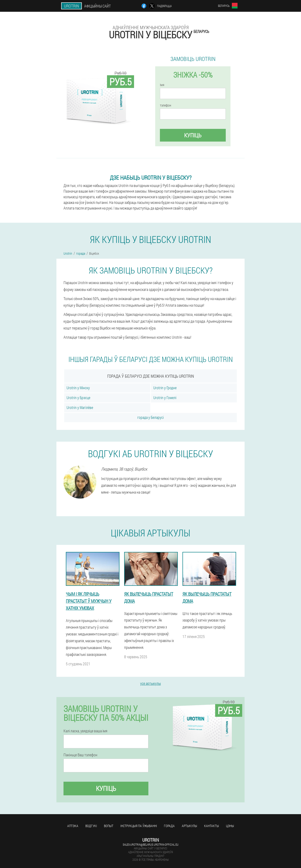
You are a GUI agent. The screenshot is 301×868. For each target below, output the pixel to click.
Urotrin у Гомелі (165, 398)
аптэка (73, 826)
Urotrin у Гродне (165, 388)
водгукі (91, 826)
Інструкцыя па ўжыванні (139, 826)
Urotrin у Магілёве (80, 407)
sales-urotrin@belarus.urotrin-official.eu (151, 844)
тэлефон (166, 105)
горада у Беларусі (150, 417)
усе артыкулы (150, 683)
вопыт (109, 826)
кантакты (212, 826)
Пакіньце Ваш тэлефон (80, 755)
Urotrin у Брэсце (78, 398)
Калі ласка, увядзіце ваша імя (85, 731)
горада (169, 826)
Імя (162, 85)
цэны (230, 826)
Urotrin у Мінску (78, 388)
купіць (193, 135)
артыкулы (189, 826)
